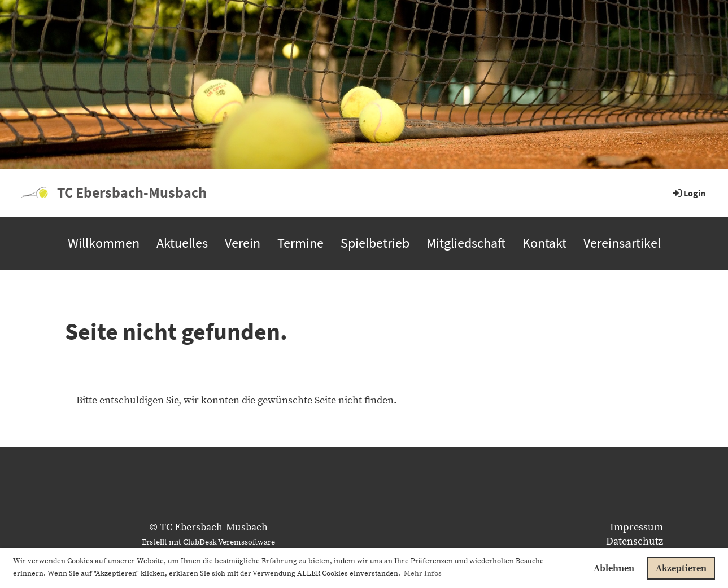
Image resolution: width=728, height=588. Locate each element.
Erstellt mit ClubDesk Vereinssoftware (208, 542)
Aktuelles (182, 243)
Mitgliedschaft (466, 243)
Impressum (637, 527)
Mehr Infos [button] (423, 573)
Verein (243, 243)
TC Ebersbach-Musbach (132, 192)
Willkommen (104, 243)
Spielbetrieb (375, 243)
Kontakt (544, 243)
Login (688, 193)
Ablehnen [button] (614, 568)
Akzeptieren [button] (681, 568)
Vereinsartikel (622, 243)
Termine (300, 243)
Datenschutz (635, 541)
